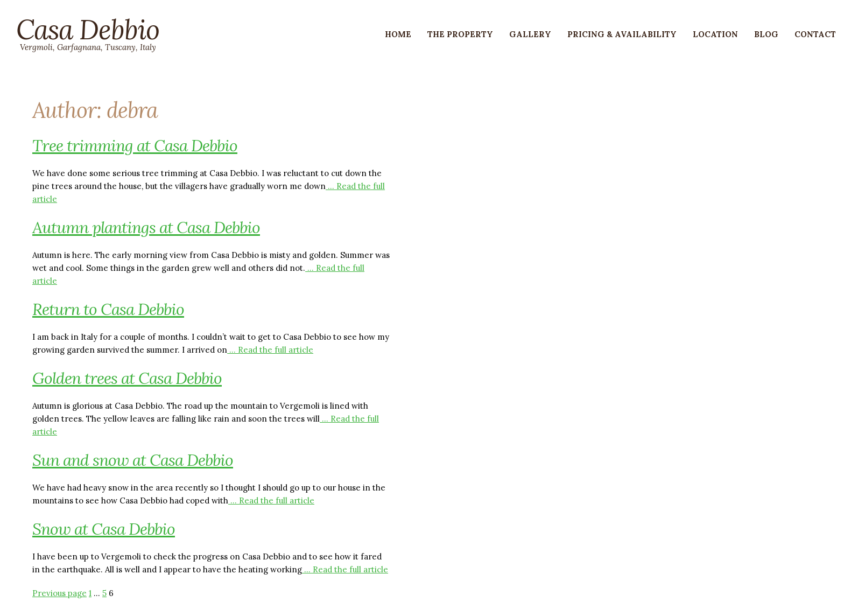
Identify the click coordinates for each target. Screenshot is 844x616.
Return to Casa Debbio (108, 309)
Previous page (59, 593)
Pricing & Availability (622, 34)
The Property (460, 34)
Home (398, 34)
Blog (766, 34)
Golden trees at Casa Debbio (127, 378)
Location (715, 34)
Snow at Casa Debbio (104, 529)
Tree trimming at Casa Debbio (135, 145)
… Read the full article (270, 350)
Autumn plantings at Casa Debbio (146, 227)
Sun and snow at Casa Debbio (133, 460)
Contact (815, 34)
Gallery (530, 34)
